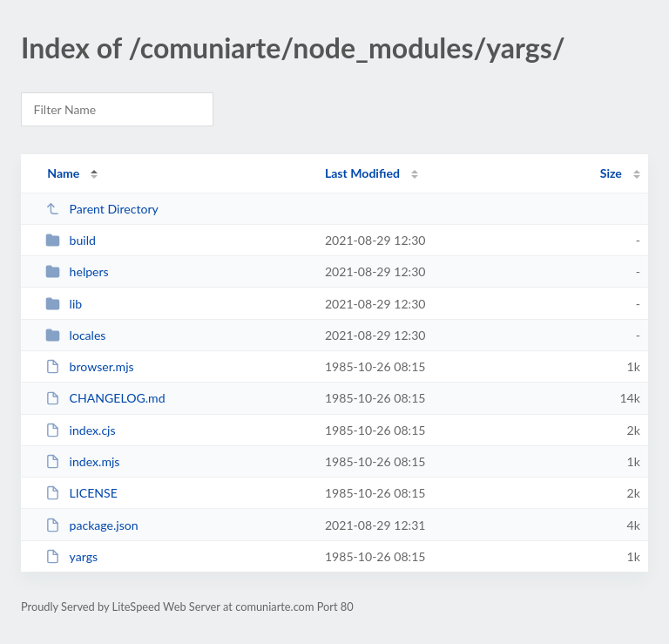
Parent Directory (102, 209)
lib (64, 304)
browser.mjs (90, 366)
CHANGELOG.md (105, 398)
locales (75, 335)
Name (63, 173)
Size (611, 173)
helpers (77, 271)
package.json (91, 525)
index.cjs (80, 430)
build (71, 240)
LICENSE (81, 493)
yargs (71, 556)
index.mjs (82, 461)
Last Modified (362, 173)
